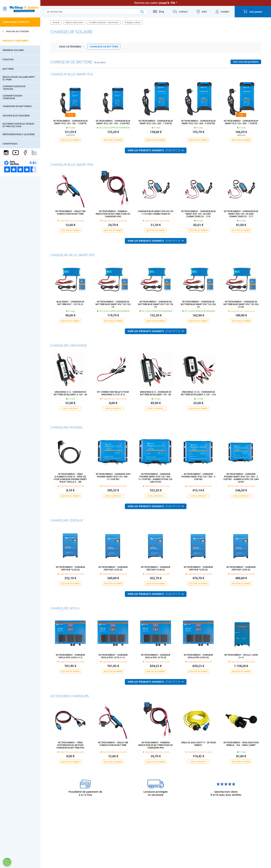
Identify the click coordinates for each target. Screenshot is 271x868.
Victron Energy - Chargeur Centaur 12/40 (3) (156, 568)
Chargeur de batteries (17, 106)
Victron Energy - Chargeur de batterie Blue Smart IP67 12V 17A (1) (156, 304)
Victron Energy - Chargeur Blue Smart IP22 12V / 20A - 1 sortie (156, 122)
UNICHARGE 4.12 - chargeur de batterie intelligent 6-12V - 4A (70, 393)
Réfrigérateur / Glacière (19, 134)
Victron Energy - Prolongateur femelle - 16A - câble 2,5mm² (241, 744)
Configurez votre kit (16, 22)
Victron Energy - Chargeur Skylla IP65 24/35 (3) (198, 656)
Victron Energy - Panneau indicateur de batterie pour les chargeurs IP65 (113, 214)
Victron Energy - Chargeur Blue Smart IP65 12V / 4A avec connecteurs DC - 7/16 (198, 214)
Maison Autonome (15, 31)
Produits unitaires (16, 41)
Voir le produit (70, 408)
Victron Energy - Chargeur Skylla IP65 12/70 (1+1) (113, 656)
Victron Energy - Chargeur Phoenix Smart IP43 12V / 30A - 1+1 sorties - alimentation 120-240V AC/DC (156, 478)
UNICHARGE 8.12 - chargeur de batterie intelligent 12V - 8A (156, 393)
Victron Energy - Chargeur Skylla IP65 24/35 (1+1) (70, 656)
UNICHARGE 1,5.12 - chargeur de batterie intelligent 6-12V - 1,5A (198, 393)
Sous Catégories (71, 47)
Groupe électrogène (16, 116)
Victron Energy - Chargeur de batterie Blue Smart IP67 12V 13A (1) (113, 304)
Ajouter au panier (70, 140)
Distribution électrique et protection (18, 125)
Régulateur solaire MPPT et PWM (19, 78)
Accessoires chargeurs (70, 696)
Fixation (8, 59)
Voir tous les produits (246, 62)
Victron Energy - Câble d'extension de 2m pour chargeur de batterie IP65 (70, 745)
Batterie (8, 69)
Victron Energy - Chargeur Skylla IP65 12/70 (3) (156, 656)
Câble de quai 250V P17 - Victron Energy (198, 744)
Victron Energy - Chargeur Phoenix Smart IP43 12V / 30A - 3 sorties (198, 477)
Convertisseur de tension (14, 87)
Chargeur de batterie (104, 47)
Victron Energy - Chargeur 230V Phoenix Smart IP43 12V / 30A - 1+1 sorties (113, 477)
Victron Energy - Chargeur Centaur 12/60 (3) (241, 568)
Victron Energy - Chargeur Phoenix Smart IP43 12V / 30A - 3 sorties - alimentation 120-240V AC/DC (241, 478)
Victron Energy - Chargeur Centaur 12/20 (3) (70, 568)
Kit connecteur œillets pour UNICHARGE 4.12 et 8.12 (113, 393)
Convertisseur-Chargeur (13, 97)
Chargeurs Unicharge (69, 345)
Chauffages (10, 144)
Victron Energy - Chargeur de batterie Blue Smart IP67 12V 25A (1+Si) (241, 304)
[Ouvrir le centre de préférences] (7, 862)
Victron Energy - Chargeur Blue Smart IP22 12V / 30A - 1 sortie (241, 122)
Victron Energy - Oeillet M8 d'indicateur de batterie (70, 213)
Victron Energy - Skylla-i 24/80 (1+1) (241, 656)
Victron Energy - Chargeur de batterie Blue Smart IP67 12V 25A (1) (198, 304)
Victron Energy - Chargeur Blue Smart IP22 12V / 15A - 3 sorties (113, 122)
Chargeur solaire (133, 22)
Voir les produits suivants (156, 150)
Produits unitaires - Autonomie (104, 22)
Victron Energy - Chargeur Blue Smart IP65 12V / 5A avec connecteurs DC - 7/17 (241, 214)
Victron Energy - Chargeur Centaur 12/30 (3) (113, 568)
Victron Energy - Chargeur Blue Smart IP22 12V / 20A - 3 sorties (198, 122)
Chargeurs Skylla (65, 608)
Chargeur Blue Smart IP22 (72, 74)
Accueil (56, 22)
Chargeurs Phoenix (66, 427)
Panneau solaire (13, 50)
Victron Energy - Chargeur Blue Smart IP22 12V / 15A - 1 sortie (70, 122)
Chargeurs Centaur (67, 520)
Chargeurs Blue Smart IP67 (73, 255)
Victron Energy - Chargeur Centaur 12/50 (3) (198, 568)
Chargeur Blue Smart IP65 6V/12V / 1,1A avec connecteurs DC (156, 213)
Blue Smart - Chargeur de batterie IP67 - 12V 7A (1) (70, 303)
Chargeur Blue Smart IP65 (72, 165)
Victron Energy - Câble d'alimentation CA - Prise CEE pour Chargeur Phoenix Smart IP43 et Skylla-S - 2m (70, 478)
